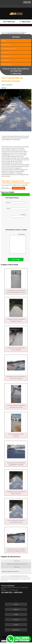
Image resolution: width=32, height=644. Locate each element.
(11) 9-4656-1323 (9, 22)
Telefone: (19, 216)
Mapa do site (16, 630)
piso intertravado (17, 155)
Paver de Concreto (6, 45)
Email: (17, 209)
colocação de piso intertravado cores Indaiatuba (16, 349)
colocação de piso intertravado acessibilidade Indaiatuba (16, 464)
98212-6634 (26, 22)
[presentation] (16, 224)
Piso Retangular (6, 56)
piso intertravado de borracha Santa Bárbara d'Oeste (16, 521)
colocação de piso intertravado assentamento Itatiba (16, 406)
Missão (16, 614)
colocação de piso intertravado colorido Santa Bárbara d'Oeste (16, 291)
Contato (16, 625)
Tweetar (4, 88)
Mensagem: (18, 243)
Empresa (16, 609)
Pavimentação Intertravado (9, 49)
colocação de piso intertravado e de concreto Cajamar (16, 378)
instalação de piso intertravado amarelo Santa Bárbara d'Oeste (16, 550)
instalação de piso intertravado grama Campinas (16, 493)
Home (16, 604)
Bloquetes (4, 41)
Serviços (16, 620)
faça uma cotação (19, 188)
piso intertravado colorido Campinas (16, 435)
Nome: (16, 203)
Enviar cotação (16, 259)
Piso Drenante (5, 52)
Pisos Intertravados (6, 64)
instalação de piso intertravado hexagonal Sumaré (16, 320)
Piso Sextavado (5, 60)
